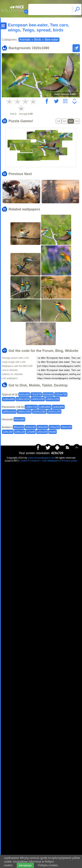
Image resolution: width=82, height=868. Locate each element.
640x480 (24, 394)
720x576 (36, 394)
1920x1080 (39, 412)
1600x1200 (53, 399)
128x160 (8, 432)
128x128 (20, 432)
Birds (38, 40)
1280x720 (31, 407)
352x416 (19, 427)
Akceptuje (25, 865)
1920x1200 (54, 412)
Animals (25, 40)
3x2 (65, 121)
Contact (34, 461)
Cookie (23, 461)
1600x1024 (9, 412)
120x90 (31, 432)
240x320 (42, 427)
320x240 (30, 427)
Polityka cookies (48, 865)
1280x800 (45, 407)
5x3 (71, 121)
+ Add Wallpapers (50, 461)
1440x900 (58, 407)
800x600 (48, 394)
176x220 (54, 427)
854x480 (19, 419)
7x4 (77, 121)
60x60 (53, 432)
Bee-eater (52, 40)
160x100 (66, 427)
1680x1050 (24, 412)
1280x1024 (23, 399)
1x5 (59, 121)
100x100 (42, 432)
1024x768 (61, 394)
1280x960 (9, 399)
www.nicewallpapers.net (41, 458)
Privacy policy (69, 461)
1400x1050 (38, 399)
